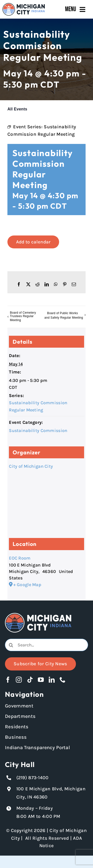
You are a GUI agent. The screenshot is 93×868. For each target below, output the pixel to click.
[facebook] (8, 680)
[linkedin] (52, 680)
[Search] (11, 645)
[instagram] (19, 680)
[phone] (63, 680)
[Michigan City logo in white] (38, 615)
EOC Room (20, 558)
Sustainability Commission (38, 431)
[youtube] (41, 680)
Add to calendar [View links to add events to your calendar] (33, 242)
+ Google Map (27, 585)
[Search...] (46, 645)
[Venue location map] (46, 506)
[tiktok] (30, 680)
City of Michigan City (31, 466)
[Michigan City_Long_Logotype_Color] (24, 5)
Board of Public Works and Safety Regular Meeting (64, 316)
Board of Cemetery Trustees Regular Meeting (23, 316)
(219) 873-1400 (33, 778)
